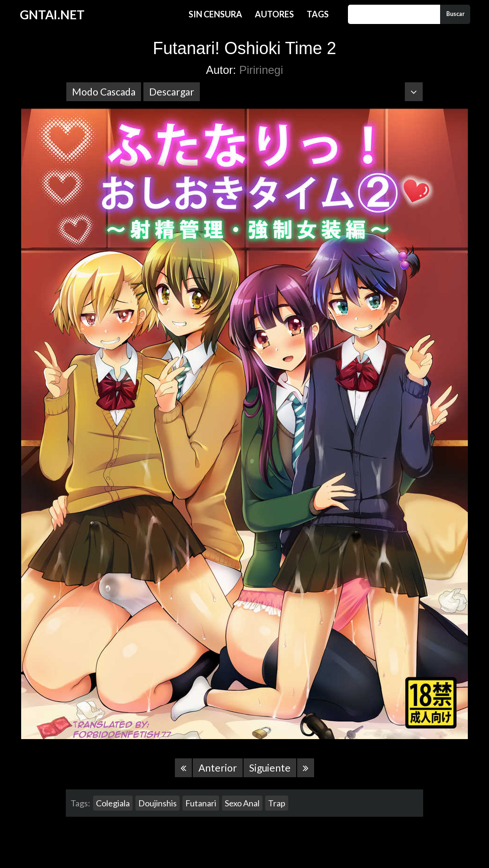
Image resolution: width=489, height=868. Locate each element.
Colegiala (113, 803)
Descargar (172, 92)
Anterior (218, 768)
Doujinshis (158, 803)
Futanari (201, 803)
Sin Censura (215, 14)
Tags (318, 14)
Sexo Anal (242, 803)
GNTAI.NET (52, 15)
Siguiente (270, 768)
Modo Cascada (104, 92)
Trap (277, 803)
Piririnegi (261, 70)
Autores (274, 14)
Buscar (455, 14)
